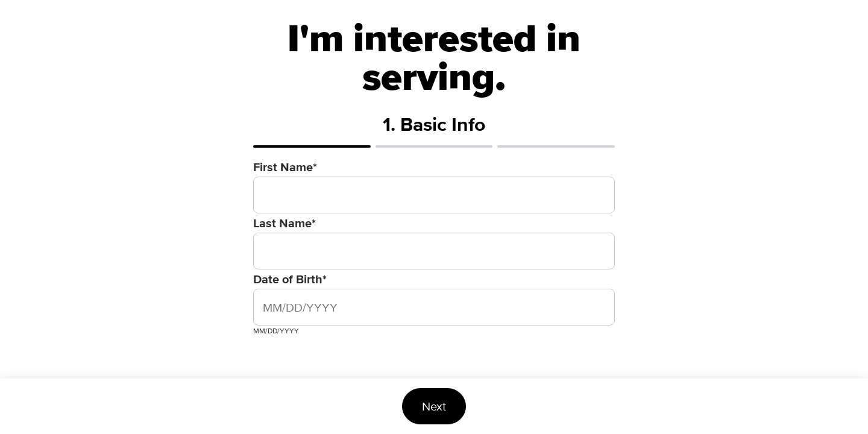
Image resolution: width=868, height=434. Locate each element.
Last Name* (285, 223)
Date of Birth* (290, 279)
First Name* (285, 167)
